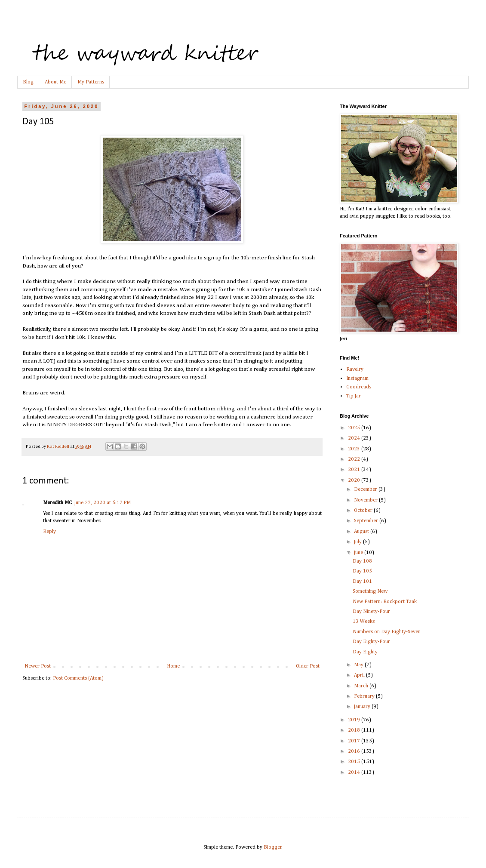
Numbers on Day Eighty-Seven (387, 632)
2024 (355, 438)
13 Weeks (364, 622)
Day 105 (362, 571)
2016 (355, 751)
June (359, 553)
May (359, 665)
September (367, 521)
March (362, 686)
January (363, 707)
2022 (355, 459)
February (365, 696)
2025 (355, 428)
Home (173, 666)
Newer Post (38, 666)
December (366, 489)
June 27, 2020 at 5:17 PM (103, 503)
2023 (355, 449)
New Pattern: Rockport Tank (385, 602)
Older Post (308, 666)
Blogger (273, 847)
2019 (355, 720)
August (362, 532)
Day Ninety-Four (371, 612)
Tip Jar (354, 396)
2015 (355, 762)
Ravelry (355, 369)
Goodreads (359, 387)
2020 (355, 480)
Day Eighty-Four (371, 642)
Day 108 (362, 561)
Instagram (357, 379)
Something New (370, 591)
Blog (28, 82)
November (366, 500)
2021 (355, 470)
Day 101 (362, 582)
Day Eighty (365, 652)
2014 (355, 773)
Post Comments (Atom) (78, 678)
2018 (355, 730)
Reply (49, 532)
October (364, 511)
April (360, 675)
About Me (55, 82)
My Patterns (91, 82)
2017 (355, 741)
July (358, 542)
